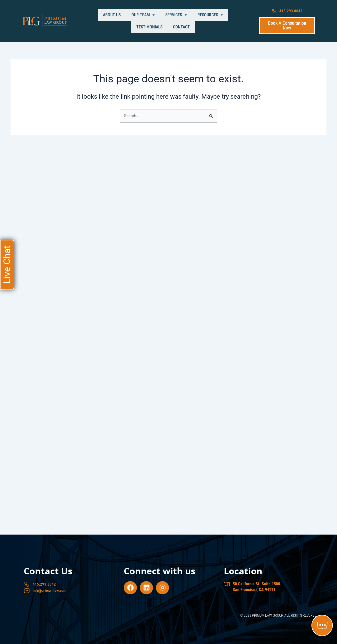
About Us (92, 21)
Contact (235, 21)
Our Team (118, 21)
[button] (118, 21)
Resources (176, 21)
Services (146, 21)
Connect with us (160, 570)
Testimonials (207, 21)
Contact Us (48, 570)
